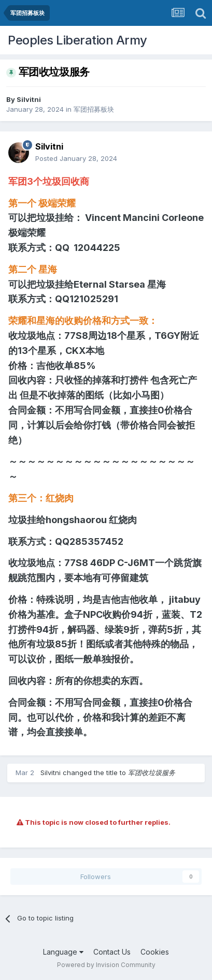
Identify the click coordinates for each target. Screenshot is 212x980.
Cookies (155, 952)
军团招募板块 (94, 109)
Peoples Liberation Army (77, 40)
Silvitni (29, 99)
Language (63, 952)
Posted (76, 158)
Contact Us (112, 952)
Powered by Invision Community (106, 965)
